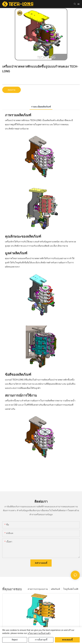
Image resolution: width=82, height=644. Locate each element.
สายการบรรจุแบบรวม (38, 589)
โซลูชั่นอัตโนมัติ (71, 589)
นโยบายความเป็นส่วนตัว (39, 633)
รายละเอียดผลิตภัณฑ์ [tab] (41, 107)
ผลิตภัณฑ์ (56, 589)
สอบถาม (12, 90)
